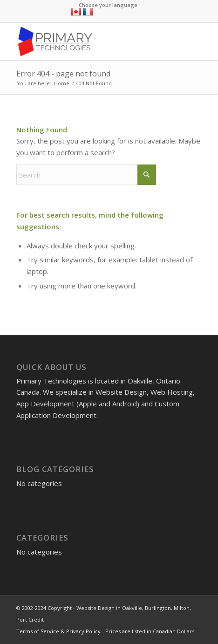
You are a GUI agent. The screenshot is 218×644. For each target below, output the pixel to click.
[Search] (86, 175)
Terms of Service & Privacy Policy (58, 631)
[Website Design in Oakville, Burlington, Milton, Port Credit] (90, 41)
